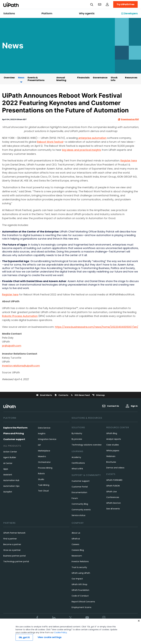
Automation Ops (11, 486)
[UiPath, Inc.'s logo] (10, 406)
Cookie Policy (61, 633)
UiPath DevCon (114, 503)
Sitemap (98, 395)
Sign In (132, 406)
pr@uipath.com (12, 346)
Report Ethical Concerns (83, 602)
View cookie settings (50, 638)
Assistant (8, 475)
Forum (75, 498)
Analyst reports (114, 439)
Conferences (113, 497)
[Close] (139, 621)
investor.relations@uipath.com (21, 366)
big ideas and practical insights (82, 150)
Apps (6, 469)
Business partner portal (14, 556)
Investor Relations (80, 561)
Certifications (78, 463)
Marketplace (44, 451)
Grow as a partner (12, 550)
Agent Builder (10, 457)
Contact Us (111, 406)
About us (76, 533)
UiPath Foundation (80, 590)
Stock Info (114, 79)
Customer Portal (80, 487)
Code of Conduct (80, 596)
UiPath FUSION (113, 486)
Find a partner (10, 539)
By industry (77, 433)
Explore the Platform (15, 428)
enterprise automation (92, 138)
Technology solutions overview (87, 445)
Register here (129, 161)
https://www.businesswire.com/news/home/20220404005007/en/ (97, 327)
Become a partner (12, 544)
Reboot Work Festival (50, 142)
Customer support (14, 439)
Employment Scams (81, 607)
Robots (41, 474)
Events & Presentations (36, 79)
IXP (39, 445)
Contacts (61, 395)
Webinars (111, 456)
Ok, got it (24, 638)
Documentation (79, 492)
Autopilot (8, 492)
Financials (83, 78)
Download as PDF (128, 119)
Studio (41, 479)
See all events (113, 509)
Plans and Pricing (14, 433)
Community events (81, 510)
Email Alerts (44, 395)
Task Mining (44, 485)
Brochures (111, 462)
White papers (113, 451)
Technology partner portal (16, 561)
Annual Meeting (61, 79)
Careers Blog (78, 550)
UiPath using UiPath (81, 573)
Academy (76, 457)
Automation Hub (11, 480)
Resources (131, 78)
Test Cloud (43, 491)
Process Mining (45, 468)
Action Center (10, 452)
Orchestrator (44, 462)
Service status (78, 515)
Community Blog (80, 504)
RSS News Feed (80, 395)
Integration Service (47, 439)
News (21, 78)
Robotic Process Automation (20, 316)
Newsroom (77, 556)
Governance (100, 78)
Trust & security (79, 567)
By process (77, 439)
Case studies (113, 445)
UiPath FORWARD (114, 480)
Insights (42, 434)
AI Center (8, 463)
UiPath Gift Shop (79, 584)
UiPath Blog (112, 433)
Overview (9, 78)
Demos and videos (115, 468)
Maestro (42, 456)
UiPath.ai (76, 539)
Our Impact (77, 579)
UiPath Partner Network (14, 533)
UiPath (111, 492)
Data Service (44, 428)
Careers (75, 544)
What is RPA (77, 469)
